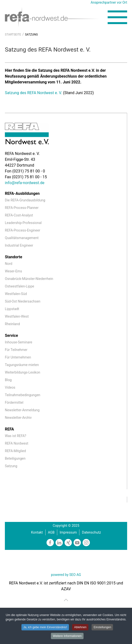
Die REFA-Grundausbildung (25, 200)
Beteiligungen (15, 458)
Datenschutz (91, 532)
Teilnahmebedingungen (23, 395)
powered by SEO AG (66, 575)
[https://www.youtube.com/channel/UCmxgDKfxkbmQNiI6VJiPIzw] (77, 543)
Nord (9, 264)
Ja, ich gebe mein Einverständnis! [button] (45, 627)
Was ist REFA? (16, 436)
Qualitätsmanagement (22, 238)
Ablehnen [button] (80, 627)
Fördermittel (14, 402)
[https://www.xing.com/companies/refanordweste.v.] (68, 543)
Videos (10, 387)
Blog (8, 380)
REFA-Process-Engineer (23, 230)
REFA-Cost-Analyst (19, 215)
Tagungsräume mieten (22, 365)
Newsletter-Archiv (18, 418)
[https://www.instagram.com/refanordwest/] (86, 543)
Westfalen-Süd (16, 294)
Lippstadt (12, 309)
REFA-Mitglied (15, 451)
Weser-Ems (13, 271)
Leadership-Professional (23, 223)
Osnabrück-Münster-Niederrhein (29, 279)
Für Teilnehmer (16, 350)
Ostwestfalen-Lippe (19, 286)
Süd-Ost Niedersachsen (23, 301)
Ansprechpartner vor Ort (109, 2)
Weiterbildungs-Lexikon (23, 372)
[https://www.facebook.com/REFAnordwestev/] (50, 543)
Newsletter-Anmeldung (22, 410)
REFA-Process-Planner (22, 208)
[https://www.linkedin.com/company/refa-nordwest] (59, 543)
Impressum (68, 532)
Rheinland (12, 324)
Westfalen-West (17, 316)
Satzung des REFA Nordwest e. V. (34, 93)
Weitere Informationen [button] (67, 636)
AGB (51, 532)
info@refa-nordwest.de (25, 183)
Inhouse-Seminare (19, 342)
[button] (117, 17)
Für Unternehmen (18, 357)
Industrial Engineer (19, 245)
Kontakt (37, 532)
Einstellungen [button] (102, 627)
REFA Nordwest (17, 443)
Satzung (11, 466)
